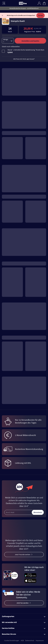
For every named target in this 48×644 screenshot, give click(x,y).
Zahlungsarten (24, 616)
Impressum (40, 640)
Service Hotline (24, 628)
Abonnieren (38, 512)
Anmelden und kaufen (30, 36)
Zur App (41, 15)
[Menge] (8, 36)
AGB (22, 640)
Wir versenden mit (24, 622)
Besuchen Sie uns (24, 634)
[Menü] (4, 3)
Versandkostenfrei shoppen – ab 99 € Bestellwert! (24, 8)
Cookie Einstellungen (12, 640)
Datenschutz (30, 640)
